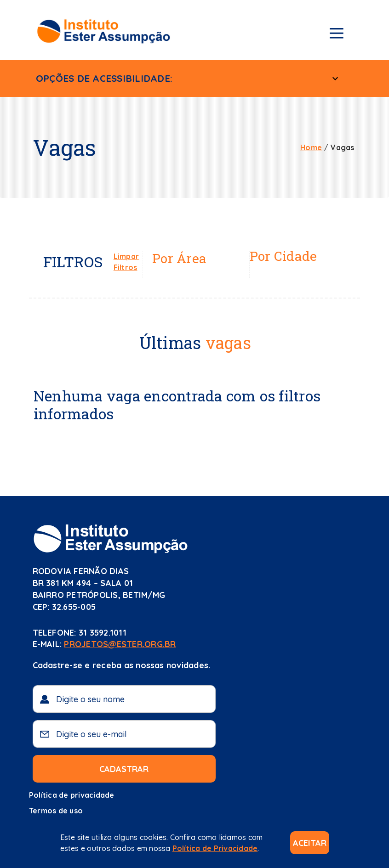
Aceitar (310, 843)
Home (311, 147)
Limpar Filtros (126, 262)
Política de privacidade (72, 795)
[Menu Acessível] (335, 79)
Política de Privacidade (215, 848)
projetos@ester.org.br (120, 644)
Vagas (342, 147)
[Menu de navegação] (337, 35)
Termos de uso (56, 811)
